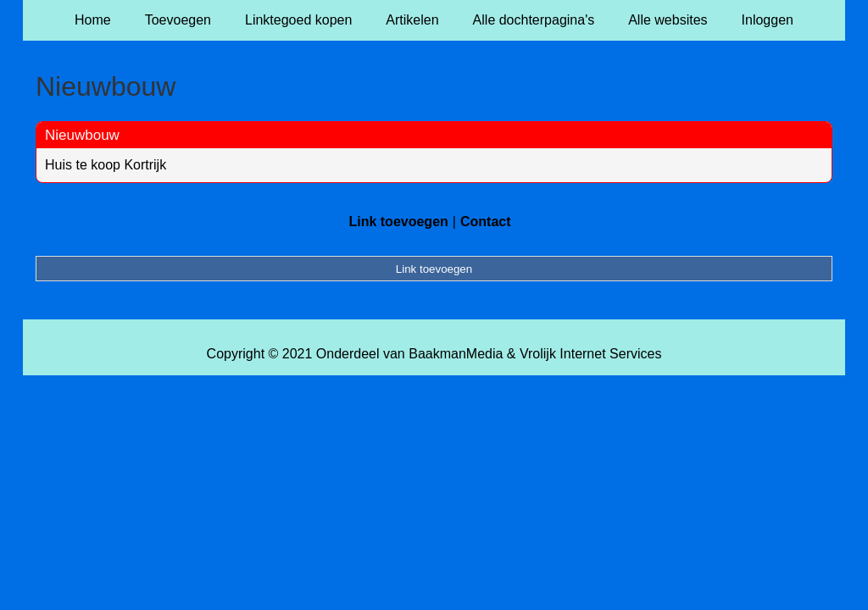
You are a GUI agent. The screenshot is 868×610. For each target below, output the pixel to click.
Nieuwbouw (82, 135)
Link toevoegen (398, 222)
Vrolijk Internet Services (590, 354)
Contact (486, 222)
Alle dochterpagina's (534, 20)
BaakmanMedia (456, 354)
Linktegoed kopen (298, 20)
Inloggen (768, 20)
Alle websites (668, 20)
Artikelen (412, 20)
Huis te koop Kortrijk (106, 165)
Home (93, 20)
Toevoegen (178, 20)
